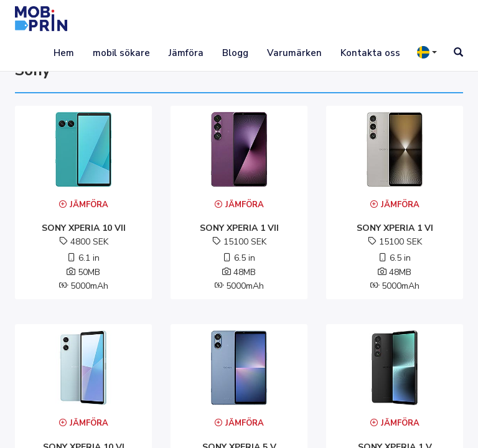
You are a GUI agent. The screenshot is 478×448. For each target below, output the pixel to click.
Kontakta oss (370, 53)
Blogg (235, 53)
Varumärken (294, 53)
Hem (64, 53)
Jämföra (186, 53)
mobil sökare (121, 53)
